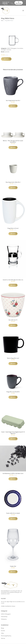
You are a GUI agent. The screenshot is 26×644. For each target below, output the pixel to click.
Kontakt (3, 631)
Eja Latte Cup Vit (13, 320)
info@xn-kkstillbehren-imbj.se (8, 606)
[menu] (23, 11)
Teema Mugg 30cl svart (13, 358)
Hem (2, 21)
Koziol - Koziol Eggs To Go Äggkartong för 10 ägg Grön (13, 433)
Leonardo (9, 50)
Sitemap (3, 638)
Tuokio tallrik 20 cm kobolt (13, 513)
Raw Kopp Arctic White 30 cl (13, 182)
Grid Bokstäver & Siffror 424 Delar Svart (13, 473)
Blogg (2, 628)
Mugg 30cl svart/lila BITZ (13, 392)
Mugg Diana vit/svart (13, 228)
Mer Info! (6, 59)
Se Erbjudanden (19, 3)
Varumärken (20, 48)
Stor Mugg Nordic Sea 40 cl (13, 101)
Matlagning (4, 619)
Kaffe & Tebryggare (12, 48)
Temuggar (4, 50)
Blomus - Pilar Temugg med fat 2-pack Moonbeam (13, 141)
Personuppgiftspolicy (6, 636)
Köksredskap (4, 617)
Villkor (3, 633)
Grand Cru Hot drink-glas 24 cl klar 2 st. (13, 280)
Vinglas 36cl (13, 566)
